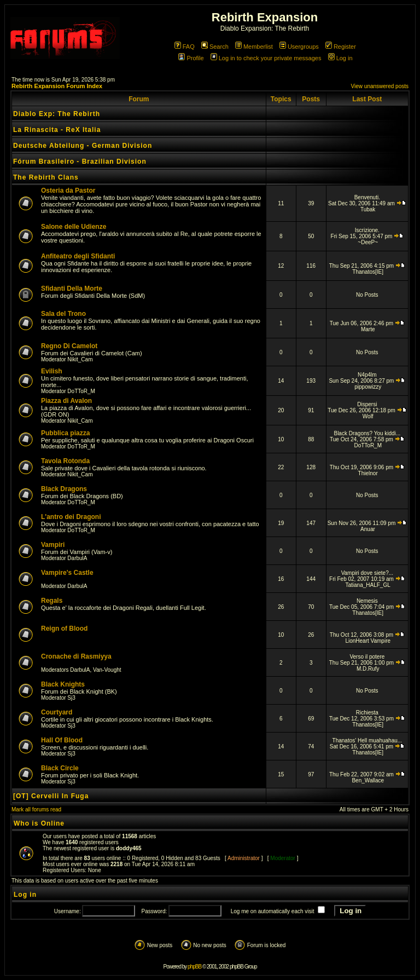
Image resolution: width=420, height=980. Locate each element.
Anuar (368, 529)
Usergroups (299, 47)
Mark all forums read (36, 809)
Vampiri (53, 545)
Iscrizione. (367, 230)
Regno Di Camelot (69, 346)
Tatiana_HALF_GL (368, 585)
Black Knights (63, 684)
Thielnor (368, 473)
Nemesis (367, 601)
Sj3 (71, 698)
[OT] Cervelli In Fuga (51, 796)
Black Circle (60, 768)
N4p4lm (367, 375)
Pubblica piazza (65, 433)
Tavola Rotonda (65, 461)
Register (341, 47)
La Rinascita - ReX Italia (57, 130)
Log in (340, 58)
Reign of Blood (64, 629)
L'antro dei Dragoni (71, 517)
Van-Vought (107, 670)
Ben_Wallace (368, 780)
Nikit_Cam (80, 359)
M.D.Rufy (368, 669)
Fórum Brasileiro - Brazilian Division (80, 162)
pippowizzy (368, 387)
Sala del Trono (63, 314)
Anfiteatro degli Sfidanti (78, 256)
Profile (191, 58)
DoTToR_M (81, 391)
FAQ (185, 47)
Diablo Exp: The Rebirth (57, 114)
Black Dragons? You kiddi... (367, 433)
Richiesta (367, 713)
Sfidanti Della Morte (72, 289)
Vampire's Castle (67, 573)
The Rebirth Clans (46, 177)
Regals (52, 601)
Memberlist (254, 47)
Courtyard (57, 712)
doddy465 (129, 848)
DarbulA (77, 558)
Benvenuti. (367, 197)
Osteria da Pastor (68, 191)
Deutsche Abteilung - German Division (83, 146)
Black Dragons (64, 489)
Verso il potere (367, 657)
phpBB (194, 967)
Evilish (52, 371)
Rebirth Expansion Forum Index (57, 86)
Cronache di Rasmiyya (76, 656)
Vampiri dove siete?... (367, 573)
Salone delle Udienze (74, 227)
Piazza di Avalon (66, 401)
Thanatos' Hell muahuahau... (367, 740)
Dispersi (367, 404)
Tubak (368, 209)
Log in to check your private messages (266, 58)
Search (215, 47)
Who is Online (39, 823)
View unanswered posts (380, 86)
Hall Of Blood (62, 740)
